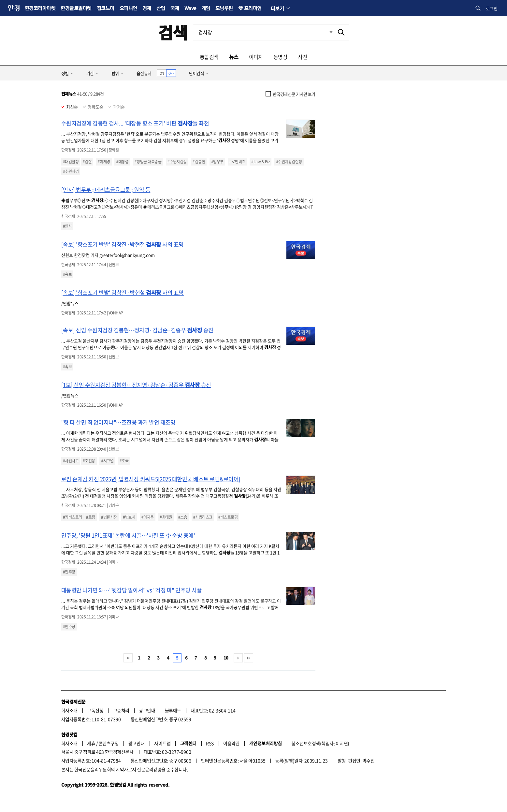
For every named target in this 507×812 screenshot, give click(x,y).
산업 (161, 8)
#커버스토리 (72, 517)
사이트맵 (162, 743)
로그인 (492, 8)
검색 (173, 32)
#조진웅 (89, 461)
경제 (147, 8)
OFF (171, 73)
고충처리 (121, 710)
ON (162, 73)
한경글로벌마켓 (76, 8)
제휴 (91, 743)
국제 (175, 8)
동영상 (280, 57)
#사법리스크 (203, 517)
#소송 (183, 517)
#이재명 (104, 162)
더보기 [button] (277, 8)
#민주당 (69, 572)
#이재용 (148, 517)
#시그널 (107, 461)
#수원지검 (71, 171)
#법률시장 (109, 517)
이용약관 (231, 743)
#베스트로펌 (228, 517)
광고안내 (147, 710)
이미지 (256, 57)
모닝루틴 (224, 8)
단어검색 (196, 73)
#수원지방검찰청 (289, 162)
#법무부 (217, 162)
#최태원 (166, 517)
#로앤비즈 (237, 162)
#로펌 (90, 517)
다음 (238, 658)
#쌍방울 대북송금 (148, 162)
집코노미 (106, 8)
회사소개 (69, 710)
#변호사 (129, 517)
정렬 (65, 73)
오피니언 (128, 8)
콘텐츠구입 (109, 743)
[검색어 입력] (263, 32)
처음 (128, 658)
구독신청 (95, 710)
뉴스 (234, 57)
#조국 (124, 461)
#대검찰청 (71, 162)
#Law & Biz (261, 162)
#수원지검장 (177, 162)
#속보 (67, 274)
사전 (303, 57)
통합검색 (209, 57)
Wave (190, 8)
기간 (90, 73)
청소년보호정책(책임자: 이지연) (320, 743)
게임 (206, 8)
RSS (210, 743)
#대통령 (122, 162)
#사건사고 (71, 461)
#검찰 (87, 162)
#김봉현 (199, 162)
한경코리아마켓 (40, 8)
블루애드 (173, 710)
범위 (115, 73)
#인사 (67, 226)
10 (226, 658)
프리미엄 (253, 8)
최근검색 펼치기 (326, 32)
